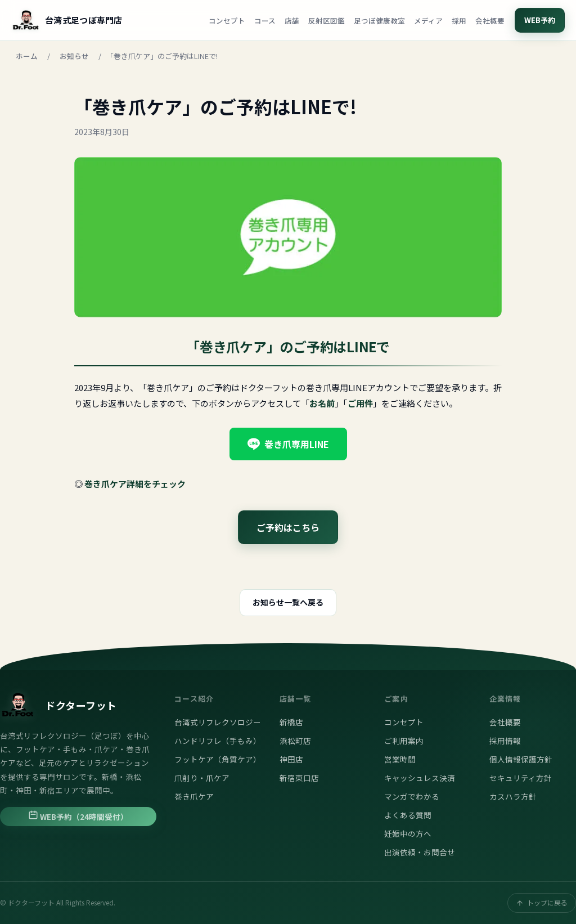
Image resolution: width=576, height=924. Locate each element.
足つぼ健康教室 (379, 21)
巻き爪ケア (194, 796)
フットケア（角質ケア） (218, 759)
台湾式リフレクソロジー (218, 722)
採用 (459, 21)
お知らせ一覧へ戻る (288, 602)
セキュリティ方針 (521, 778)
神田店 (291, 759)
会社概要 (490, 21)
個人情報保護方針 (521, 759)
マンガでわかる (412, 796)
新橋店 (291, 722)
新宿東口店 (299, 778)
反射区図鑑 (327, 21)
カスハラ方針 (513, 796)
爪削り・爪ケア (202, 778)
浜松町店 (295, 741)
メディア (428, 21)
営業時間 (400, 759)
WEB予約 (540, 20)
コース (265, 21)
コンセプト (227, 21)
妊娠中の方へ (408, 833)
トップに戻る (542, 902)
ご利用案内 (404, 741)
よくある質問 (408, 815)
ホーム (27, 56)
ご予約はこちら (288, 527)
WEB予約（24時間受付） (78, 816)
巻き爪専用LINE (288, 444)
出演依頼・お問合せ (420, 852)
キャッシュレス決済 (420, 778)
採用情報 (505, 741)
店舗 (292, 21)
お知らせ (74, 56)
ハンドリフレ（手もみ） (218, 741)
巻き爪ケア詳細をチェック (135, 484)
